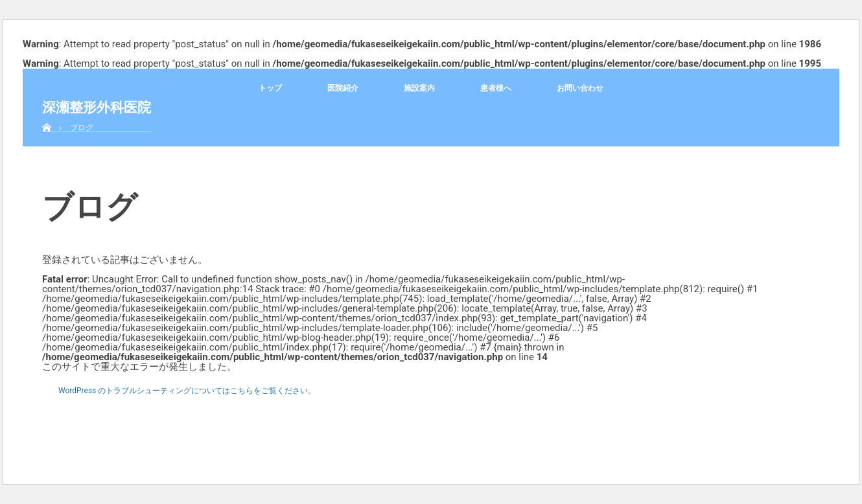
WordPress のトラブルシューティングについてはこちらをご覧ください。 (187, 391)
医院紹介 (343, 88)
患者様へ (496, 88)
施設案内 (419, 88)
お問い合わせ (580, 88)
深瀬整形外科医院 (97, 107)
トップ (270, 88)
